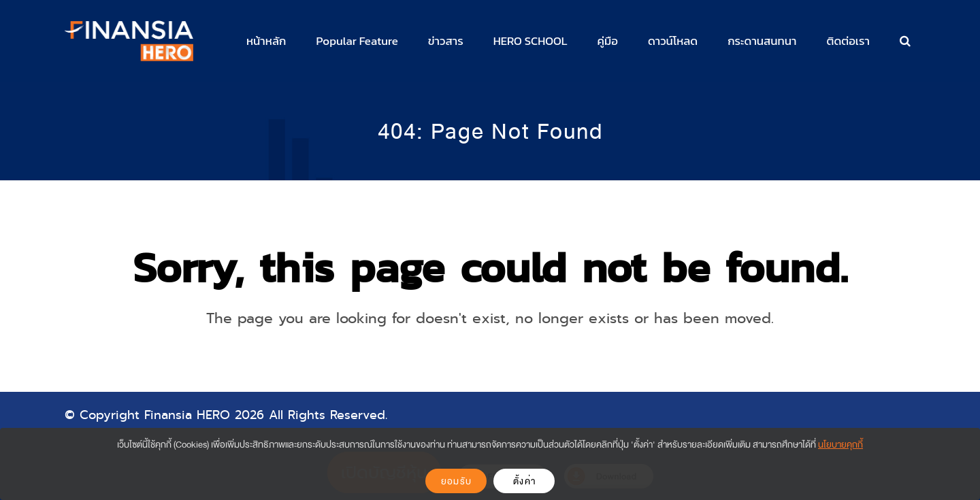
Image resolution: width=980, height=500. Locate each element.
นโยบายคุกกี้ (840, 445)
